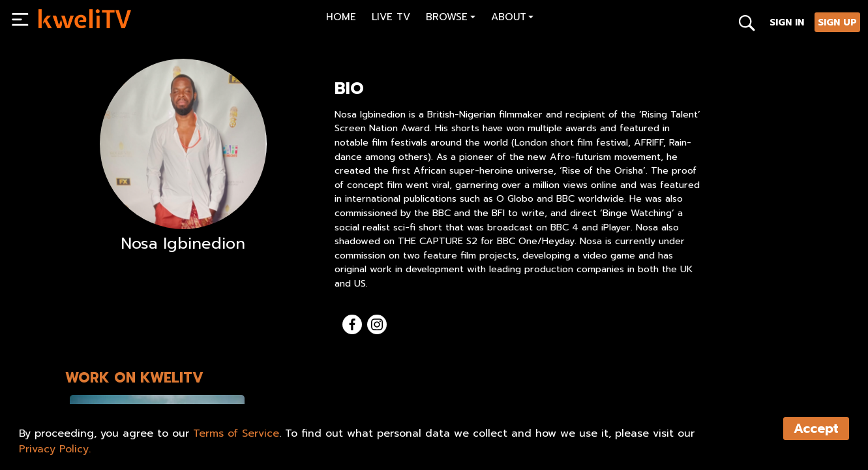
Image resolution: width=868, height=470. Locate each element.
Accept (816, 429)
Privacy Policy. (55, 449)
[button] (451, 19)
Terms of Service (236, 433)
